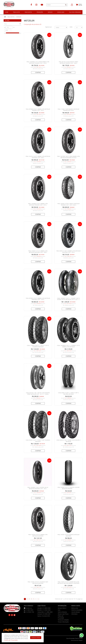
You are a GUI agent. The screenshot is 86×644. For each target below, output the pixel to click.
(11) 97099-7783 (29, 612)
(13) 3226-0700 (46, 616)
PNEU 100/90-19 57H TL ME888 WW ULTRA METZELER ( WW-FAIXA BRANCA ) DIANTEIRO (68, 583)
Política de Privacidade (11, 640)
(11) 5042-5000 (47, 610)
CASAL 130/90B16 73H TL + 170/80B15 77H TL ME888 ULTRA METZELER (68, 346)
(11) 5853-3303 (29, 610)
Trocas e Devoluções (63, 622)
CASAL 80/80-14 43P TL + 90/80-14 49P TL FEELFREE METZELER (68, 393)
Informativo (74, 614)
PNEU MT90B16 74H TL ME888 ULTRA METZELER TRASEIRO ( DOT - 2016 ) (38, 110)
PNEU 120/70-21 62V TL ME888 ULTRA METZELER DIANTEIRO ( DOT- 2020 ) (38, 157)
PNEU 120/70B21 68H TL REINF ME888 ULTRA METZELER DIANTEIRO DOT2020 (68, 157)
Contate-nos (28, 608)
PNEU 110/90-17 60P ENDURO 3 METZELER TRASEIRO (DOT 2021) (68, 110)
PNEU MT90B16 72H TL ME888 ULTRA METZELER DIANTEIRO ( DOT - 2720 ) (38, 299)
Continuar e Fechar (36, 638)
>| (38, 599)
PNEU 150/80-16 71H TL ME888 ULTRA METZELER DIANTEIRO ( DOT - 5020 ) (38, 252)
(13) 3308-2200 (46, 614)
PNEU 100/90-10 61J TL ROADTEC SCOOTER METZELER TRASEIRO (68, 488)
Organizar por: (49, 27)
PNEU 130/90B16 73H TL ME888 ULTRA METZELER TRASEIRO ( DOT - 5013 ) (38, 204)
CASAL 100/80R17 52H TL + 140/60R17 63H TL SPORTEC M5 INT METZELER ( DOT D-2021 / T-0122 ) (68, 300)
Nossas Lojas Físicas (63, 614)
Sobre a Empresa (62, 612)
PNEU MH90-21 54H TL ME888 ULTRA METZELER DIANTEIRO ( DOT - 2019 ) (68, 252)
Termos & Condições (63, 620)
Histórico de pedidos (77, 610)
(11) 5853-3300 (46, 608)
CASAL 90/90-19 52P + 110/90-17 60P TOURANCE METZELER (38, 441)
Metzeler (19, 17)
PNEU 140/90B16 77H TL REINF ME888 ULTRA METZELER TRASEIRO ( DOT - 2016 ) (38, 62)
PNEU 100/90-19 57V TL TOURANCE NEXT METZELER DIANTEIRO (38, 583)
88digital (81, 640)
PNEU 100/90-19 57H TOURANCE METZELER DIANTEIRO (68, 535)
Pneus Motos (11, 17)
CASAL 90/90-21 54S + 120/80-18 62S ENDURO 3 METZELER (68, 441)
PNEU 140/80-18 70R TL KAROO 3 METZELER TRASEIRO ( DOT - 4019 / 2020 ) (68, 204)
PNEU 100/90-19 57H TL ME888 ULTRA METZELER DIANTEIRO (38, 535)
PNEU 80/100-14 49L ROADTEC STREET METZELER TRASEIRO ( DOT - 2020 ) (68, 62)
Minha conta (75, 608)
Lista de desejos (76, 612)
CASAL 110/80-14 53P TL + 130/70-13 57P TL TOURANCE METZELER (38, 346)
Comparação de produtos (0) (33, 24)
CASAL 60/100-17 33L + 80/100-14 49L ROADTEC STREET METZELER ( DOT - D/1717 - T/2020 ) (38, 393)
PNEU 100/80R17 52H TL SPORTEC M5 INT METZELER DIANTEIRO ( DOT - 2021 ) (38, 488)
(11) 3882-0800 (49, 612)
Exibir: (71, 27)
